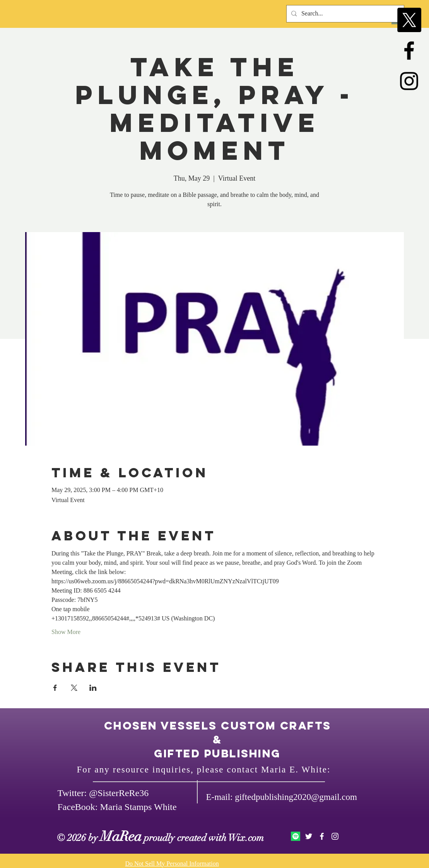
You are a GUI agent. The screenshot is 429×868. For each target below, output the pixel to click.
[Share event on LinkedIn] (93, 688)
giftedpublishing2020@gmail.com (296, 797)
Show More (66, 632)
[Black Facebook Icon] (409, 50)
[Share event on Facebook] (55, 688)
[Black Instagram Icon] (409, 81)
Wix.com (246, 838)
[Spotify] (296, 836)
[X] (409, 20)
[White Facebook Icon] (322, 836)
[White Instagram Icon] (335, 836)
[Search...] (344, 14)
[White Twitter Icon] (309, 836)
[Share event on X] (74, 688)
